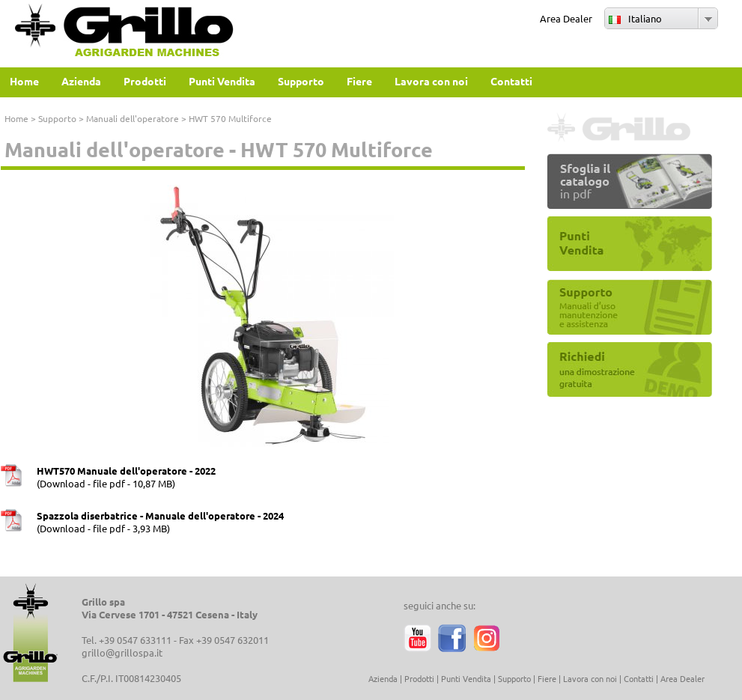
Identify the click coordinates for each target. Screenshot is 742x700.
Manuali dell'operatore (133, 118)
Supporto (57, 118)
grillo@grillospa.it (122, 652)
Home (16, 118)
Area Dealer (566, 18)
